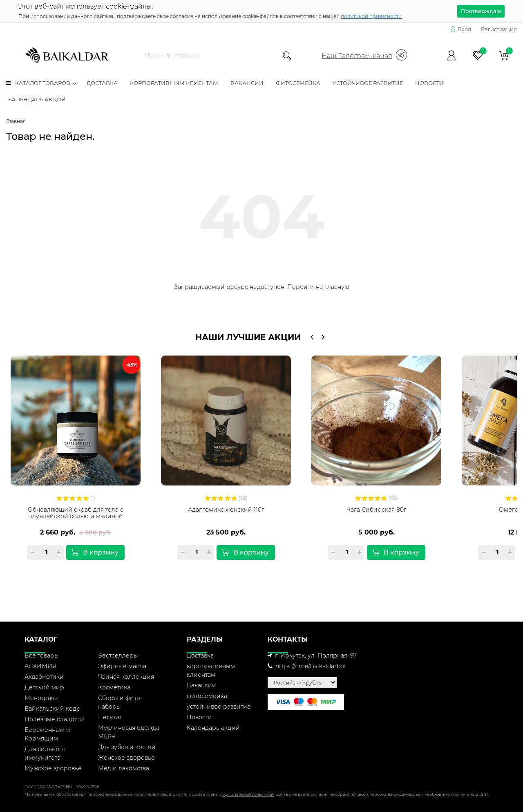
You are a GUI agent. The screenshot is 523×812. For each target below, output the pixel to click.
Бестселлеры (118, 655)
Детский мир (44, 687)
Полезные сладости (54, 719)
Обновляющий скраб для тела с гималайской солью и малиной (76, 513)
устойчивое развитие (368, 83)
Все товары (42, 655)
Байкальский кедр (53, 709)
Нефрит (110, 717)
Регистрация (499, 29)
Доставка (102, 83)
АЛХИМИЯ (40, 666)
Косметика (114, 687)
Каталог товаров (38, 83)
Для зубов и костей (127, 747)
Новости (429, 83)
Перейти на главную (318, 287)
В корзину (95, 552)
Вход (461, 29)
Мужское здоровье (53, 768)
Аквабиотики (44, 677)
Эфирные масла (122, 666)
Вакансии (247, 83)
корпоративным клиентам (174, 83)
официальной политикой (248, 794)
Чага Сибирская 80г (377, 510)
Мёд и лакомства (124, 768)
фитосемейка (298, 83)
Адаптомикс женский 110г (226, 510)
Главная (16, 121)
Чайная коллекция (126, 677)
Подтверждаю (481, 11)
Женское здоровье (126, 758)
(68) (377, 498)
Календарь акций (37, 99)
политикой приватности (371, 16)
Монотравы (42, 698)
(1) (76, 498)
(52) (226, 498)
